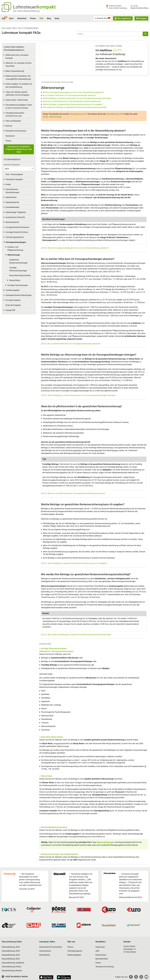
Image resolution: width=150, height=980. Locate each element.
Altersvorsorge (67, 82)
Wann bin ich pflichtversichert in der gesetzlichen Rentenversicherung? (72, 101)
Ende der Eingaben (13, 305)
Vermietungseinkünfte (15, 237)
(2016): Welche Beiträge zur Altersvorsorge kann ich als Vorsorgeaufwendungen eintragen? (78, 395)
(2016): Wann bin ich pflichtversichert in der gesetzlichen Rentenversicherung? (73, 493)
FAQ (41, 18)
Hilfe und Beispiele (13, 121)
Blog (49, 18)
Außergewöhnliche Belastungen (19, 295)
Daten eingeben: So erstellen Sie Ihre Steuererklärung (19, 85)
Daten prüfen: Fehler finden (17, 100)
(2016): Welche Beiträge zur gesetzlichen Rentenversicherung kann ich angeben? (74, 563)
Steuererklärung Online (12, 942)
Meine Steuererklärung (15, 71)
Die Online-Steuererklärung (26, 11)
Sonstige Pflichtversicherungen (18, 269)
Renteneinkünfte (12, 222)
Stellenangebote (74, 955)
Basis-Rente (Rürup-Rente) (52, 737)
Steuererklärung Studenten (13, 963)
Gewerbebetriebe (12, 207)
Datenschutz (101, 955)
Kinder (8, 184)
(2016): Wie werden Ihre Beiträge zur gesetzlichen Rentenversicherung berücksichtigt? (76, 635)
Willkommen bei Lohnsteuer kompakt (17, 57)
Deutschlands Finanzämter (51, 947)
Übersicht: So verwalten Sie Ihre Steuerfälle (18, 65)
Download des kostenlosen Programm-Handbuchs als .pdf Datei (19, 149)
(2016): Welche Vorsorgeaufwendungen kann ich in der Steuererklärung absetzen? (75, 248)
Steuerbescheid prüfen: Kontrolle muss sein (15, 114)
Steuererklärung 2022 (11, 959)
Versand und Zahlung (105, 967)
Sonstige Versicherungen (18, 285)
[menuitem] (103, 18)
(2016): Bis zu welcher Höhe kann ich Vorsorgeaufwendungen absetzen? (71, 344)
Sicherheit (22, 18)
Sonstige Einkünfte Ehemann (17, 227)
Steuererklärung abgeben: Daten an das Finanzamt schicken (19, 106)
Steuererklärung (104, 842)
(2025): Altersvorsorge (52, 117)
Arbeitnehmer (11, 197)
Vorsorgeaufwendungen (51, 82)
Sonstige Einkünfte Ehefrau (17, 232)
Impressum (10, 136)
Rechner (9, 126)
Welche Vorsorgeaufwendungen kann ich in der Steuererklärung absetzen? (73, 92)
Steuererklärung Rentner (12, 971)
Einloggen (141, 18)
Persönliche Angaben (14, 179)
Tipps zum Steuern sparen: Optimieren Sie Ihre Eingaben (17, 94)
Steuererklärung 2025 (115, 114)
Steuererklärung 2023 (11, 955)
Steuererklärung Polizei (11, 967)
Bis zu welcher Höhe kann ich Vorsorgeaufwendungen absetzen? (70, 95)
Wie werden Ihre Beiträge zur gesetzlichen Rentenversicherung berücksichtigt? (75, 107)
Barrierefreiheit (102, 959)
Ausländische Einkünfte (15, 217)
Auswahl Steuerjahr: (12, 165)
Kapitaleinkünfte (12, 202)
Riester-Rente (47, 776)
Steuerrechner (45, 951)
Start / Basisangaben (14, 174)
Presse (8, 141)
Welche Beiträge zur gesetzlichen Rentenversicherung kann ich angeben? (73, 104)
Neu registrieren (123, 18)
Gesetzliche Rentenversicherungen (18, 261)
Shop (57, 18)
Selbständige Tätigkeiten (16, 212)
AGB (97, 951)
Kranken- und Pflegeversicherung (15, 249)
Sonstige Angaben (13, 300)
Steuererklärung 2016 (78, 114)
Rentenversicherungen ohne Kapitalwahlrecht (60, 854)
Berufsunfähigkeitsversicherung (54, 827)
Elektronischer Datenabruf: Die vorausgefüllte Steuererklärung (18, 78)
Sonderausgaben (13, 290)
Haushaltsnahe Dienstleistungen (12, 191)
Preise (33, 18)
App (4, 18)
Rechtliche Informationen (16, 131)
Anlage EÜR (10, 310)
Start (11, 18)
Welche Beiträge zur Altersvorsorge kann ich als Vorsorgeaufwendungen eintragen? (77, 98)
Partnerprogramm (75, 951)
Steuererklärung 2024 (11, 951)
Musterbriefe (45, 955)
